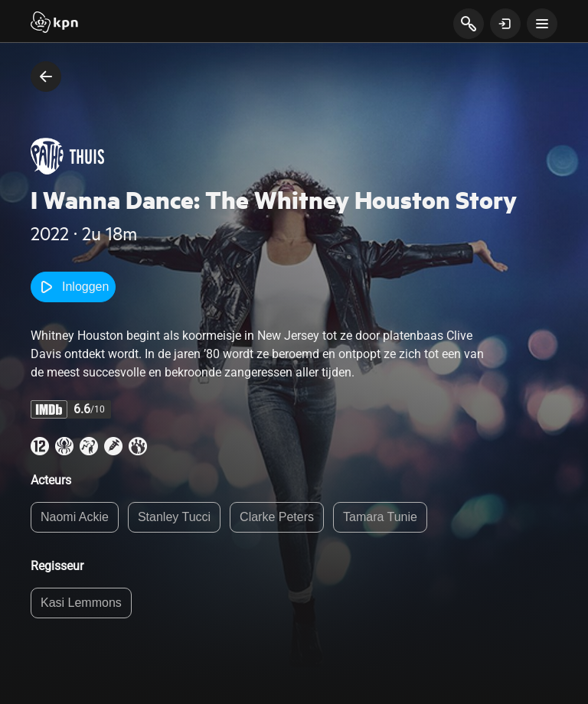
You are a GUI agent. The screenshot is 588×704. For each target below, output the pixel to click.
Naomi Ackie (75, 517)
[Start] (54, 24)
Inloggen (73, 287)
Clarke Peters (277, 517)
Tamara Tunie (380, 517)
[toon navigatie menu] (542, 24)
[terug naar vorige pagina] (46, 77)
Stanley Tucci (174, 517)
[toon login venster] (505, 24)
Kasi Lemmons (81, 603)
